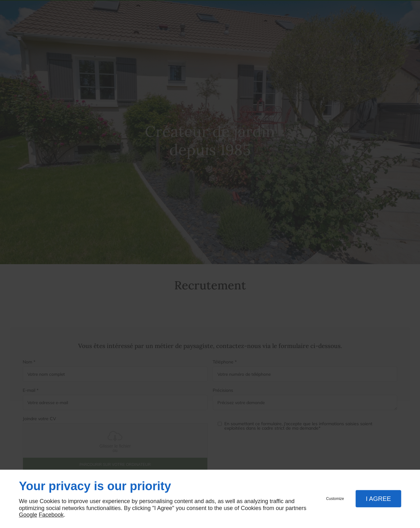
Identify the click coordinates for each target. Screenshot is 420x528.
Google (28, 515)
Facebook (51, 515)
